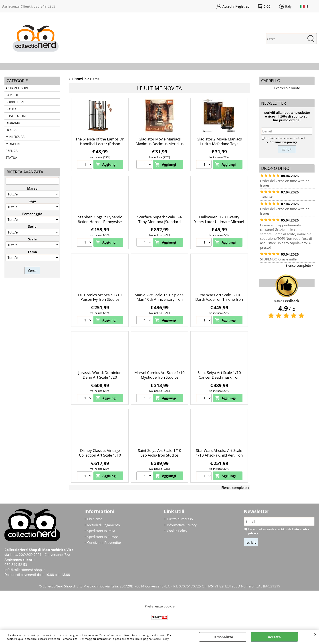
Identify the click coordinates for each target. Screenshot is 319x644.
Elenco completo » (235, 488)
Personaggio (32, 214)
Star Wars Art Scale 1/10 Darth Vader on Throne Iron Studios (219, 299)
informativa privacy (284, 142)
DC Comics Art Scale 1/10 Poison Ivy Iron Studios (100, 297)
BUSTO (11, 109)
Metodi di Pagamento (104, 525)
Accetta (274, 637)
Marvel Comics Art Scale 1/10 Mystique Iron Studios (159, 375)
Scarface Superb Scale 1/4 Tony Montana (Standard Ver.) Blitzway (159, 221)
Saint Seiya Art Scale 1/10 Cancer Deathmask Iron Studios (219, 377)
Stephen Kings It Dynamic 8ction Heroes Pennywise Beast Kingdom (100, 221)
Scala (32, 239)
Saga (32, 201)
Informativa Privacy (182, 525)
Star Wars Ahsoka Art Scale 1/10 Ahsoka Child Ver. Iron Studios (219, 455)
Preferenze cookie (160, 606)
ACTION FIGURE (17, 88)
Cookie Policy (161, 639)
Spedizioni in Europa (103, 537)
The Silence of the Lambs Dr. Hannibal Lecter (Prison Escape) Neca (100, 144)
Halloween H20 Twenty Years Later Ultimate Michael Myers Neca (219, 221)
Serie (32, 226)
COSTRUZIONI (16, 116)
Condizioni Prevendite (104, 542)
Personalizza (223, 637)
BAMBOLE (13, 95)
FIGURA (11, 130)
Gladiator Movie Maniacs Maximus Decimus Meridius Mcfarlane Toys (160, 144)
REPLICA (12, 151)
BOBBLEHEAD (16, 102)
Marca (32, 188)
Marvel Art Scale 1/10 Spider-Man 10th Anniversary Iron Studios (159, 299)
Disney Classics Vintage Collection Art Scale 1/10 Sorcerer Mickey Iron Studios (100, 455)
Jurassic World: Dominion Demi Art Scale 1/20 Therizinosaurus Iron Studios (100, 377)
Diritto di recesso (180, 519)
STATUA (11, 158)
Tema (32, 252)
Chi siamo (95, 519)
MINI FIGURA (15, 137)
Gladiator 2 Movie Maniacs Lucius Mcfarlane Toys (219, 141)
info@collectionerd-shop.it (25, 570)
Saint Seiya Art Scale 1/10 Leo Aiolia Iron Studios (160, 453)
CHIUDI (315, 634)
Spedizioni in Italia (101, 531)
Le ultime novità (159, 88)
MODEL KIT (14, 144)
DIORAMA (13, 123)
